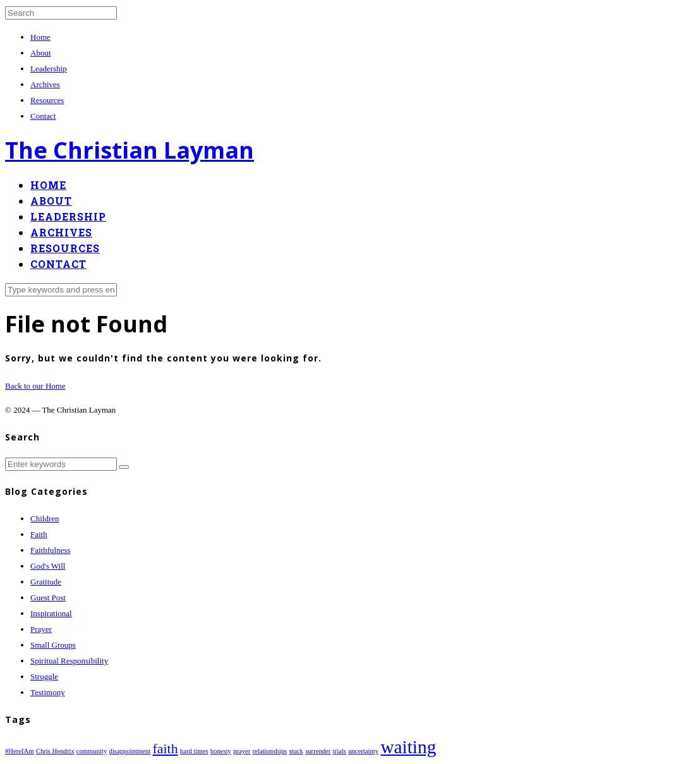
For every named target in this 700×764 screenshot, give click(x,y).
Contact (43, 116)
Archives (45, 84)
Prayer (41, 629)
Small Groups (53, 645)
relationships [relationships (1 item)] (270, 751)
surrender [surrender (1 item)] (318, 751)
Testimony (48, 692)
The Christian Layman (130, 150)
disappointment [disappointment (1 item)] (130, 751)
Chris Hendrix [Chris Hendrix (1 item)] (55, 751)
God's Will (48, 566)
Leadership (49, 69)
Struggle (44, 676)
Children (45, 518)
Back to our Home (35, 386)
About (41, 53)
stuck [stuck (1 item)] (296, 751)
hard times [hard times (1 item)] (194, 751)
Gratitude (46, 582)
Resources (47, 100)
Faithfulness (51, 550)
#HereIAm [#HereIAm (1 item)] (20, 751)
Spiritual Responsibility (69, 661)
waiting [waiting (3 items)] (408, 747)
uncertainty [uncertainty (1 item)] (363, 751)
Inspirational (51, 613)
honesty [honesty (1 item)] (221, 751)
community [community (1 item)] (92, 751)
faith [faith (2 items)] (166, 749)
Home (40, 37)
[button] (124, 467)
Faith (39, 534)
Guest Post (48, 597)
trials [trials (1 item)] (340, 751)
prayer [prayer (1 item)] (242, 751)
